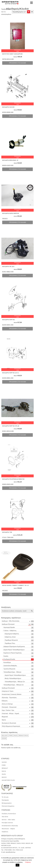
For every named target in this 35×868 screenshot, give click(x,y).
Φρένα (4, 720)
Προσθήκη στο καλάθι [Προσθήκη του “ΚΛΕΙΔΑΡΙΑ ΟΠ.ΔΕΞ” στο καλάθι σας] (18, 276)
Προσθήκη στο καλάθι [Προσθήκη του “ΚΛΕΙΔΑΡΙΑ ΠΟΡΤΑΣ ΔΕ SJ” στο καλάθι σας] (18, 382)
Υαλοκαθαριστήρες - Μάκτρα (12, 672)
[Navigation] (31, 3)
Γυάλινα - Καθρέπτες (10, 631)
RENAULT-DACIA (23, 736)
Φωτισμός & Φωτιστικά (9, 723)
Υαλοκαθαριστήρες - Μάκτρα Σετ (15, 682)
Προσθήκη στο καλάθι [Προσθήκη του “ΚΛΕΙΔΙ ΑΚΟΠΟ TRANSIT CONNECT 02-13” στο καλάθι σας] (18, 594)
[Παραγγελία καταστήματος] (19, 12)
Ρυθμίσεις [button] (28, 862)
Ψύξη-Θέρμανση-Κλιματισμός (11, 726)
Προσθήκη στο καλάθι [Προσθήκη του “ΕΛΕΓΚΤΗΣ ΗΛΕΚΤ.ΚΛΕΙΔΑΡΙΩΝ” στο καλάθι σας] (18, 63)
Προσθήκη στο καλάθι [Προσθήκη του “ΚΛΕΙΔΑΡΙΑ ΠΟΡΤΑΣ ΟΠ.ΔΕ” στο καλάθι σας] (18, 435)
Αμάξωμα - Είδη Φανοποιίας (11, 621)
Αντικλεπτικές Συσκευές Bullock (12, 694)
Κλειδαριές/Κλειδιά (9, 659)
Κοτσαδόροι (7, 662)
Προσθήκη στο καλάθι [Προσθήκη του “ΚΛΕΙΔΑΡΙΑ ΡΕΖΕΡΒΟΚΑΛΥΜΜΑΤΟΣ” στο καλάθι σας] (18, 488)
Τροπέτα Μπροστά (9, 669)
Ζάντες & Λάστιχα (7, 704)
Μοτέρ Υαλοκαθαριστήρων (13, 678)
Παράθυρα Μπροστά (11, 640)
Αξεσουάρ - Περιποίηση (9, 698)
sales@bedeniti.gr (10, 852)
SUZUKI (4, 738)
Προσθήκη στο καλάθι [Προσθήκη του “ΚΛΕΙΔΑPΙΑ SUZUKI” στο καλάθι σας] (18, 116)
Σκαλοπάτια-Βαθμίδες (10, 666)
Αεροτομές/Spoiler (9, 627)
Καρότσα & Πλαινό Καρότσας (13, 653)
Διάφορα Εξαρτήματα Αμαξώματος (14, 647)
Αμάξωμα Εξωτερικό (8, 624)
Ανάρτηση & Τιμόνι (8, 691)
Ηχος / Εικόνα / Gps (8, 710)
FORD (11, 736)
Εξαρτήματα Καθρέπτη (12, 634)
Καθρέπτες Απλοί (10, 637)
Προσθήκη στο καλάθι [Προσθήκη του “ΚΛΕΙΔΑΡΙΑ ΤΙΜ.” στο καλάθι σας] (18, 541)
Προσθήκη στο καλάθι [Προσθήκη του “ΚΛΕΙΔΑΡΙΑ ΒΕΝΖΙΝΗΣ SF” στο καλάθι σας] (18, 169)
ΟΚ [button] (18, 865)
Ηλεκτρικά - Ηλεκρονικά (9, 707)
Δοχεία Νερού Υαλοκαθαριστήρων (14, 650)
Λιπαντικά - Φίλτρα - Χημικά (10, 713)
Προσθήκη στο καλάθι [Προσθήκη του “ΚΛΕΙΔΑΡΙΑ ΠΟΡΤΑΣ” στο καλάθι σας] (18, 329)
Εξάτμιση (5, 701)
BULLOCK (5, 736)
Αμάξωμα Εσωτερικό (8, 688)
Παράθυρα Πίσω (10, 643)
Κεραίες (6, 656)
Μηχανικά (5, 717)
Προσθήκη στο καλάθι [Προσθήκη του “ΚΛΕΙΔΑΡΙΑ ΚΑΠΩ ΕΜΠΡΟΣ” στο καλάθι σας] (18, 222)
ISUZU (16, 736)
